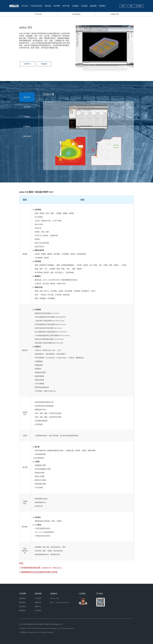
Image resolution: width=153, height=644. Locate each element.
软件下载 (66, 6)
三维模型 (27, 117)
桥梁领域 (22, 598)
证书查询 (38, 611)
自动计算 (27, 97)
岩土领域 (22, 606)
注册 (131, 6)
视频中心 (38, 606)
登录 (123, 6)
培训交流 (48, 6)
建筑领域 (22, 602)
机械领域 (22, 611)
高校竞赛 (93, 6)
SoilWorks (76, 14)
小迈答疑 (84, 6)
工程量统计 (27, 127)
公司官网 (38, 598)
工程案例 (75, 6)
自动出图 (27, 107)
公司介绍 (25, 6)
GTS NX (38, 14)
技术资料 (57, 6)
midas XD (115, 14)
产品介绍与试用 (36, 6)
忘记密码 (139, 6)
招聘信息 (38, 602)
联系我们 (102, 6)
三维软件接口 (27, 136)
